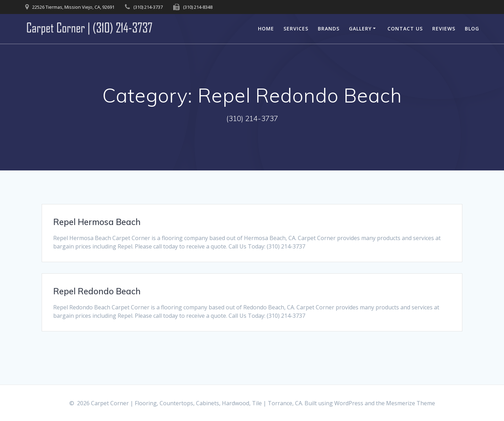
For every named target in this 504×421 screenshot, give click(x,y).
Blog (472, 29)
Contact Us (405, 29)
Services (296, 29)
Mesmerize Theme (411, 403)
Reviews (444, 29)
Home (266, 29)
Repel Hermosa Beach (97, 222)
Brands (329, 29)
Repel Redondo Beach (97, 291)
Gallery (360, 29)
